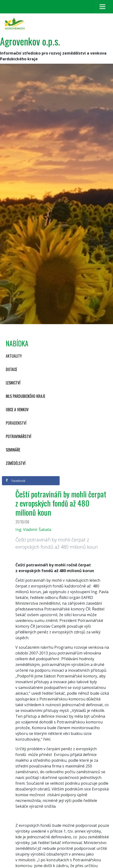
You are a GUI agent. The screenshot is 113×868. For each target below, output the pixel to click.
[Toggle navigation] (102, 7)
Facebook (15, 481)
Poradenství (16, 423)
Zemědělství (16, 463)
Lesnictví (13, 383)
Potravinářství (19, 436)
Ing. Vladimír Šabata (33, 530)
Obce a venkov (17, 410)
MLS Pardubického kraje (25, 396)
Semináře (13, 450)
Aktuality (14, 356)
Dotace (11, 369)
